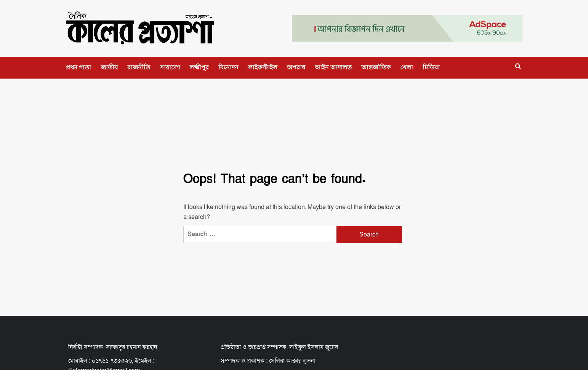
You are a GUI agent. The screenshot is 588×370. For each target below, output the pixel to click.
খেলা (407, 67)
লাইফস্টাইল (263, 67)
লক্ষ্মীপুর (199, 67)
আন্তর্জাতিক (376, 67)
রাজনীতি (139, 67)
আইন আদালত (333, 67)
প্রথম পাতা (79, 67)
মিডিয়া (431, 67)
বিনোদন (228, 67)
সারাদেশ (170, 67)
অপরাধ (296, 67)
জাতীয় (109, 67)
